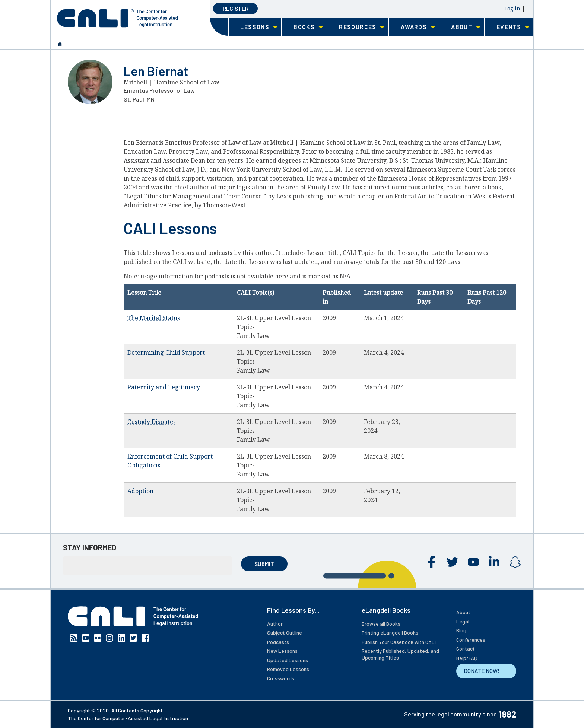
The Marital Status (154, 318)
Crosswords (281, 678)
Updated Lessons (288, 660)
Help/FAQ (467, 658)
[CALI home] (118, 18)
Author (275, 624)
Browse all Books (381, 624)
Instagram (515, 562)
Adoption (140, 491)
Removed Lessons (288, 669)
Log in (512, 8)
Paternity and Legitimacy (164, 387)
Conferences (471, 640)
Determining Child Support (166, 352)
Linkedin (494, 562)
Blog (461, 630)
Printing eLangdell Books (390, 633)
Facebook (432, 562)
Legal (463, 621)
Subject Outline (285, 633)
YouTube (473, 562)
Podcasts (278, 642)
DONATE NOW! (482, 671)
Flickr (98, 638)
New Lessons (282, 651)
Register (236, 9)
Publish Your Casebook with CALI (399, 642)
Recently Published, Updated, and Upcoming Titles (400, 654)
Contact (466, 649)
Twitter (453, 562)
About (463, 612)
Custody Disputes (152, 422)
